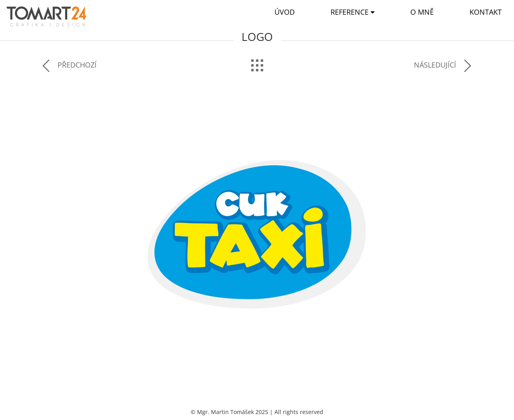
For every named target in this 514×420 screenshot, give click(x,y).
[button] (353, 12)
